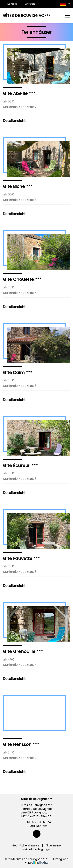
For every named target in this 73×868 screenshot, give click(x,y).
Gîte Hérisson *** (21, 744)
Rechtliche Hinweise (26, 845)
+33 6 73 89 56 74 (37, 822)
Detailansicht (14, 121)
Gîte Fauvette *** (21, 559)
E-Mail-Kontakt (35, 826)
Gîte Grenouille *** (23, 651)
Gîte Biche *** (18, 186)
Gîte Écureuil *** (20, 466)
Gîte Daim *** (18, 373)
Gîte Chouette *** (22, 279)
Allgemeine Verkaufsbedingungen (41, 847)
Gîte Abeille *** (19, 93)
